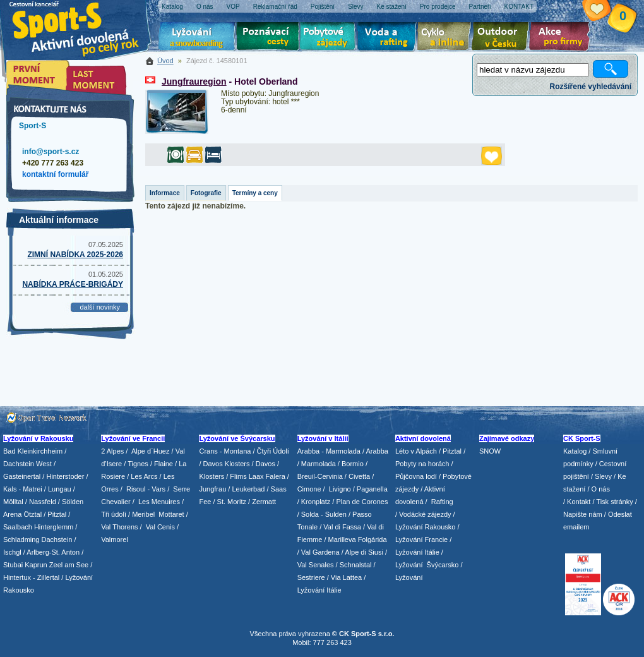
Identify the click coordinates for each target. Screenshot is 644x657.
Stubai (13, 565)
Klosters (212, 476)
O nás (601, 489)
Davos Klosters (227, 464)
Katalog (575, 451)
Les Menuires (159, 502)
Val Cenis (160, 527)
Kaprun (36, 565)
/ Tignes (136, 464)
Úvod (165, 61)
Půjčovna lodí (416, 476)
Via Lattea (346, 577)
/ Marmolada (317, 464)
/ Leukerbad (246, 489)
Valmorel (115, 539)
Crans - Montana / (228, 451)
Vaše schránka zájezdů (606, 11)
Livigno (340, 489)
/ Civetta (357, 476)
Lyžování (197, 38)
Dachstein (57, 539)
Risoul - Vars (146, 489)
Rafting (442, 502)
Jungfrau (212, 489)
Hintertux (17, 577)
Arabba (377, 451)
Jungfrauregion (194, 81)
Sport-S (33, 126)
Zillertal (50, 577)
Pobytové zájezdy (329, 38)
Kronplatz (316, 502)
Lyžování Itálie (319, 590)
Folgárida (373, 539)
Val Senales (316, 565)
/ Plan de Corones (360, 502)
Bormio (353, 464)
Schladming (22, 539)
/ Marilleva (340, 539)
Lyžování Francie (421, 539)
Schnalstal (356, 565)
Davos (265, 464)
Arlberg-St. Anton (53, 552)
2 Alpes (112, 451)
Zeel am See (69, 565)
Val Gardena (320, 552)
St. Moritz (232, 502)
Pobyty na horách (422, 464)
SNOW (490, 451)
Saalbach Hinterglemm (38, 527)
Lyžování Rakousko (426, 527)
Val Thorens (119, 527)
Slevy (603, 476)
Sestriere (311, 577)
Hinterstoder (65, 476)
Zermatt (264, 502)
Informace (165, 193)
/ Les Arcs (142, 476)
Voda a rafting (389, 38)
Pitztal (57, 514)
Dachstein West (27, 464)
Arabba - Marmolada (329, 451)
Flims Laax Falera (257, 476)
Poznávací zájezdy (268, 38)
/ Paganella (370, 489)
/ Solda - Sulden (322, 514)
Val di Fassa (342, 527)
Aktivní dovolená (503, 38)
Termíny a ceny (255, 193)
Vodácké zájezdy (425, 514)
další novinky (100, 307)
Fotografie (206, 193)
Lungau (60, 489)
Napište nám (583, 514)
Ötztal (33, 514)
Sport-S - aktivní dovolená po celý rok (82, 27)
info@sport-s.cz (51, 152)
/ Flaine (162, 464)
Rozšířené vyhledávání (591, 87)
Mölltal (13, 502)
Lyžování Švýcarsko (427, 565)
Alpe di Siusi (364, 552)
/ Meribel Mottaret (156, 514)
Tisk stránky (614, 502)
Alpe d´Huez (152, 451)
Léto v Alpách (416, 451)
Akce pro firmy (563, 38)
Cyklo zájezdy (446, 38)
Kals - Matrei (23, 489)
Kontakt (579, 502)
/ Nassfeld (41, 502)
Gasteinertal (22, 476)
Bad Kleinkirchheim (33, 451)
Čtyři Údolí (273, 451)
